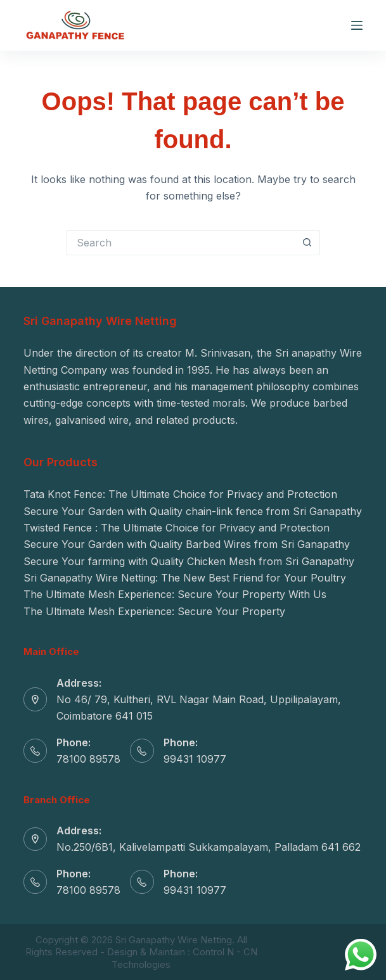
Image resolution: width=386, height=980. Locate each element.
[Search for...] (181, 243)
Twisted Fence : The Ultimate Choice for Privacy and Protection (177, 528)
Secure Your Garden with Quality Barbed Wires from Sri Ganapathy (187, 544)
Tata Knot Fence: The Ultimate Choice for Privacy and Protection (180, 494)
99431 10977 (195, 759)
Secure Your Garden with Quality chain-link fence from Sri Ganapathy (193, 511)
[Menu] (357, 25)
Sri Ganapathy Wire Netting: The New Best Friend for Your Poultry (185, 578)
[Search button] (307, 243)
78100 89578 (88, 759)
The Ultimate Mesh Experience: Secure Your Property (154, 611)
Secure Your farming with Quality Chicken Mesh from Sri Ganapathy (189, 561)
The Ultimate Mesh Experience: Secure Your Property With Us (175, 594)
